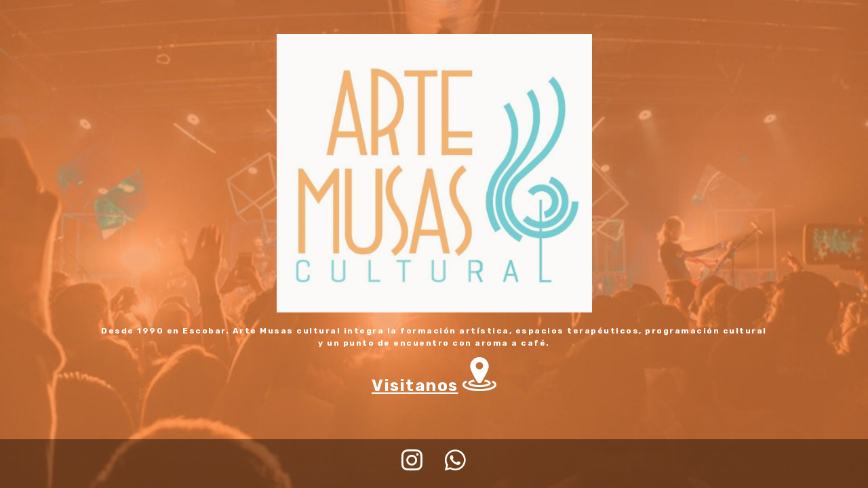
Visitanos (415, 386)
